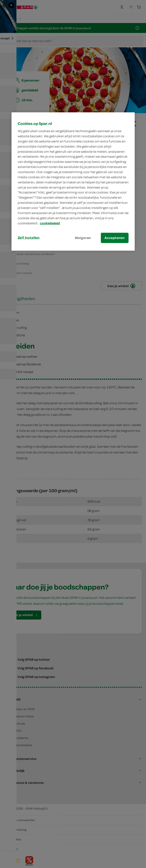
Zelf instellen (29, 238)
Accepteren (115, 238)
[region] (73, 181)
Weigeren (83, 238)
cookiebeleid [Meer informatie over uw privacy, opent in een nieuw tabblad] (50, 223)
